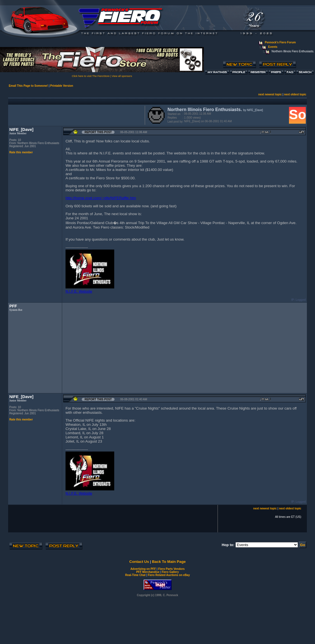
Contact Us (139, 562)
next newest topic (270, 94)
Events (273, 47)
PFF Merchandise (148, 572)
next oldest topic (295, 94)
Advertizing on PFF (143, 569)
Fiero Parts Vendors (171, 569)
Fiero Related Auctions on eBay (169, 575)
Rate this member (21, 152)
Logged (301, 300)
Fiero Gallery (170, 572)
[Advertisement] (75, 115)
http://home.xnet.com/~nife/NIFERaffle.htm (101, 198)
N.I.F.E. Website (79, 291)
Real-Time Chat (135, 575)
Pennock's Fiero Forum (280, 42)
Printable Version (62, 86)
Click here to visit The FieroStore (91, 76)
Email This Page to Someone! (28, 86)
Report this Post (98, 132)
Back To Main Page (169, 562)
